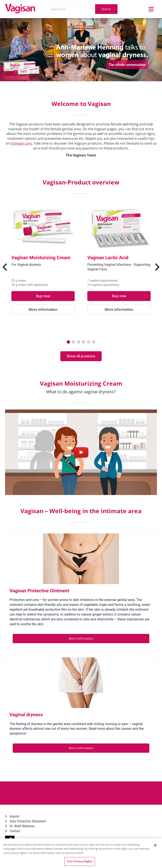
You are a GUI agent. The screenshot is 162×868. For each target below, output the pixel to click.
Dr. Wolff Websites (20, 826)
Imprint (12, 816)
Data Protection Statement (26, 821)
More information (43, 309)
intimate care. (22, 143)
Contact (13, 831)
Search (106, 9)
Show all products (81, 356)
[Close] (155, 845)
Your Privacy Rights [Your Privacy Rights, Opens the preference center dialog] (80, 861)
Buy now (43, 296)
